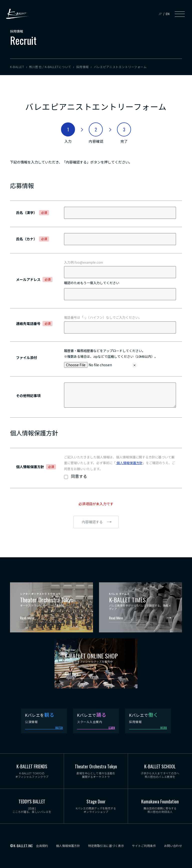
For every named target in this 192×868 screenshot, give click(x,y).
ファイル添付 (26, 358)
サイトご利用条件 (144, 846)
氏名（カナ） (32, 239)
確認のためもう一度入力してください (92, 283)
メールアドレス (34, 279)
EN (168, 14)
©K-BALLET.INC (21, 846)
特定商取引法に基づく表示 (106, 846)
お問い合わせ (173, 846)
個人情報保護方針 (129, 463)
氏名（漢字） (32, 213)
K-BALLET (17, 14)
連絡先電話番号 (34, 323)
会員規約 (42, 846)
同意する (79, 476)
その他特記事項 (28, 396)
